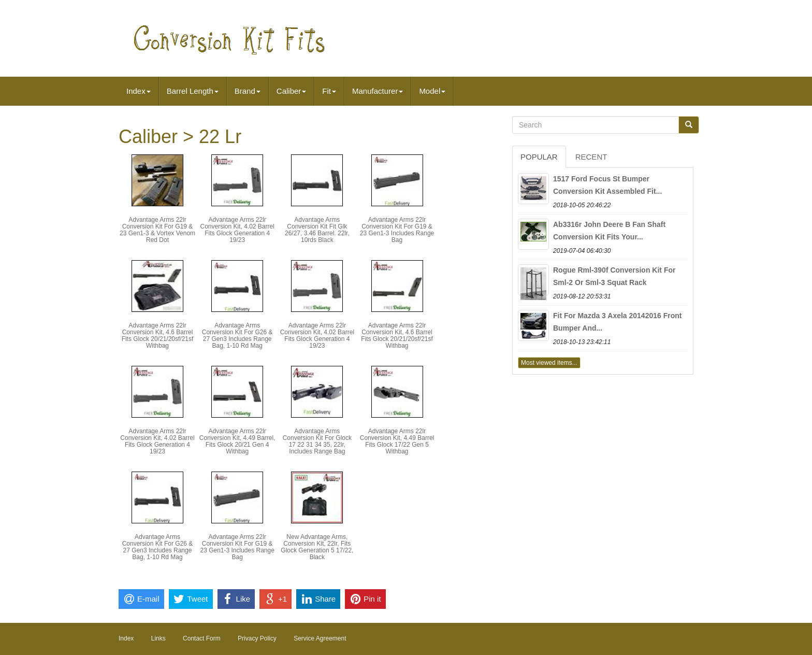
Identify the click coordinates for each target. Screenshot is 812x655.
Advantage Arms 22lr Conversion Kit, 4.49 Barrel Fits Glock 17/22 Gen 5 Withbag (397, 442)
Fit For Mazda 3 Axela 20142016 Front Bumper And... (617, 322)
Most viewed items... (549, 363)
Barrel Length (193, 91)
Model (432, 91)
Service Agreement (320, 638)
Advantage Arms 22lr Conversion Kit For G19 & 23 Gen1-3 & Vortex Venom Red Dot (157, 230)
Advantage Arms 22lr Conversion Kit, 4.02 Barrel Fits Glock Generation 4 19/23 (237, 230)
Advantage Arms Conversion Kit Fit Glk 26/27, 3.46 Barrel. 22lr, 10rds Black (317, 230)
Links (158, 638)
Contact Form (202, 638)
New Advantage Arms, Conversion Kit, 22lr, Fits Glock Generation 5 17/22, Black (317, 547)
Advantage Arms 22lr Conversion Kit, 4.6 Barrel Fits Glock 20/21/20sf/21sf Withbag (158, 336)
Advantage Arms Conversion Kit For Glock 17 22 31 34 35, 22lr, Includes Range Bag (317, 442)
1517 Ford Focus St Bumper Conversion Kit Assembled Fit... (607, 185)
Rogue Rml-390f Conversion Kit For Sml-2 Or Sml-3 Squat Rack (614, 276)
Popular (539, 157)
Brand (248, 91)
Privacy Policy (257, 638)
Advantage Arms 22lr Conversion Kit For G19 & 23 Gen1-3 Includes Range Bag (397, 230)
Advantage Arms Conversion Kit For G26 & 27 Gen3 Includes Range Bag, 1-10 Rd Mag (237, 336)
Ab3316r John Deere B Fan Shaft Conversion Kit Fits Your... (609, 231)
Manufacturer (378, 91)
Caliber (292, 91)
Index (139, 91)
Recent (591, 157)
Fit (329, 91)
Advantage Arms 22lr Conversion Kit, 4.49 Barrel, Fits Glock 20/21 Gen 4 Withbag (237, 442)
